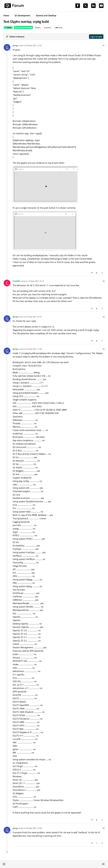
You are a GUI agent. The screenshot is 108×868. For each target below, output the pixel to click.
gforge (15, 45)
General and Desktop (23, 28)
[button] (4, 864)
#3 (104, 317)
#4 (104, 349)
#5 (104, 828)
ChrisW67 (16, 281)
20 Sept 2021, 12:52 (34, 45)
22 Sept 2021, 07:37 (34, 317)
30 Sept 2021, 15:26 (34, 828)
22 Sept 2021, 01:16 (36, 281)
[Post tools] (102, 273)
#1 (104, 45)
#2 (104, 281)
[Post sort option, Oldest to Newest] (15, 37)
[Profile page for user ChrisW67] (7, 283)
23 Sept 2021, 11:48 (34, 349)
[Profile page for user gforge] (7, 47)
